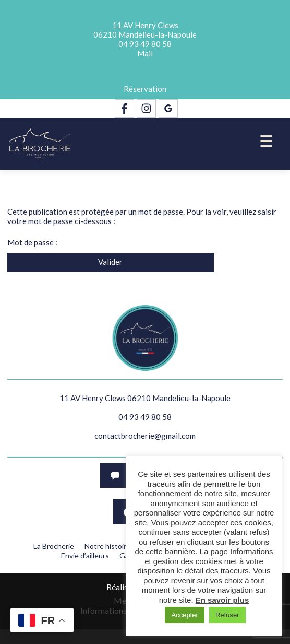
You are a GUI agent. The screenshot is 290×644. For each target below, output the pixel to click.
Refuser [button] (227, 615)
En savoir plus (222, 600)
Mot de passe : (136, 242)
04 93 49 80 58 (145, 44)
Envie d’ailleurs (85, 555)
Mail (145, 53)
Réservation (145, 89)
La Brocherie (54, 546)
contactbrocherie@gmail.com (145, 436)
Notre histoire (107, 546)
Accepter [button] (184, 615)
